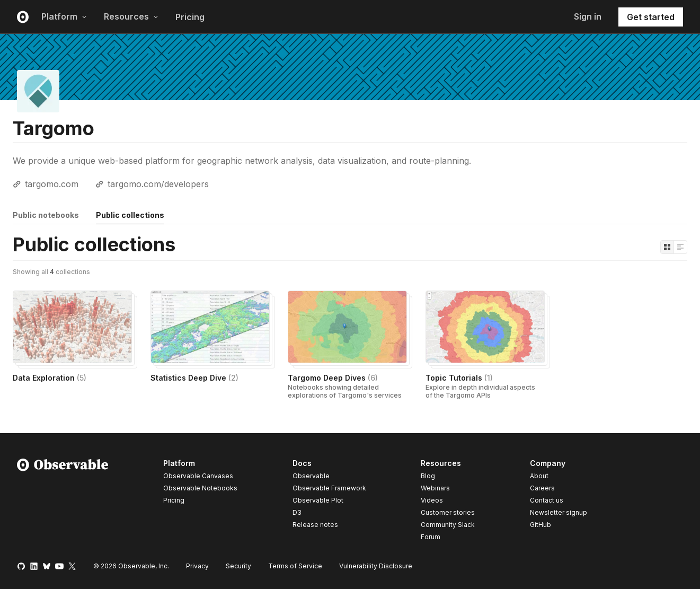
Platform (64, 16)
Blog (428, 476)
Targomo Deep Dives (333, 378)
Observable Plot (318, 500)
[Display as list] (680, 247)
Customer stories (448, 512)
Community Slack (448, 525)
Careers (542, 488)
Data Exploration (50, 378)
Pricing (190, 17)
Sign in (588, 16)
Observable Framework (329, 488)
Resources (131, 16)
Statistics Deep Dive (194, 378)
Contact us (547, 500)
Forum (431, 537)
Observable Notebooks (200, 488)
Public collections (130, 215)
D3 (297, 512)
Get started (651, 17)
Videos (432, 500)
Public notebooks (46, 215)
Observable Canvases (198, 476)
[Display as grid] (667, 247)
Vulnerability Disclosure (376, 566)
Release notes (315, 525)
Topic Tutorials (459, 378)
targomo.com (52, 184)
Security (238, 566)
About (539, 476)
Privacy (197, 566)
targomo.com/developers (158, 184)
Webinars (435, 488)
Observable (311, 476)
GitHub (540, 525)
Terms (295, 566)
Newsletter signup (559, 513)
